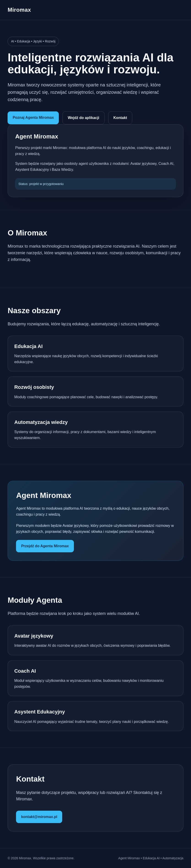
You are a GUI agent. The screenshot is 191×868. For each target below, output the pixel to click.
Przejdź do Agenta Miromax (45, 546)
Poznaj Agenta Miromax (33, 117)
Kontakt (120, 118)
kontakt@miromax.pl (39, 817)
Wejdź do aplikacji (83, 118)
